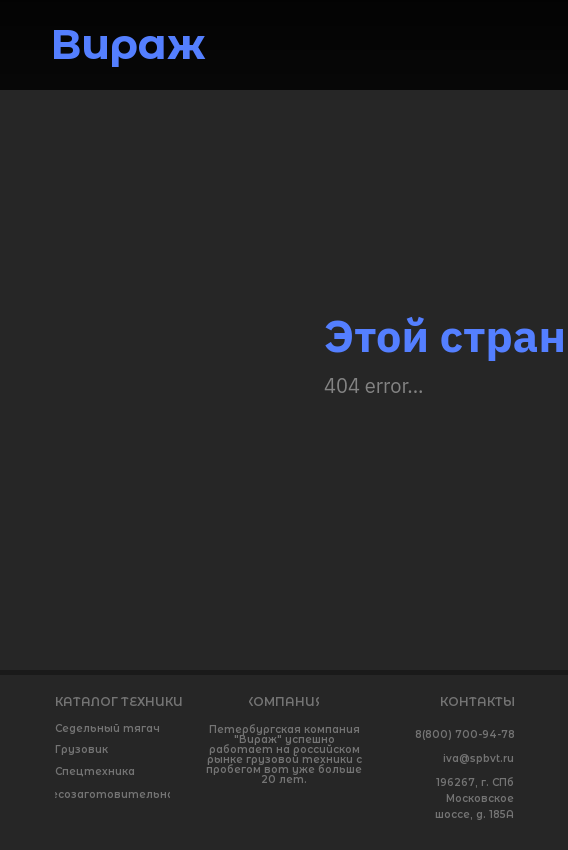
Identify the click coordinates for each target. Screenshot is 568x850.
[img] (502, 50)
